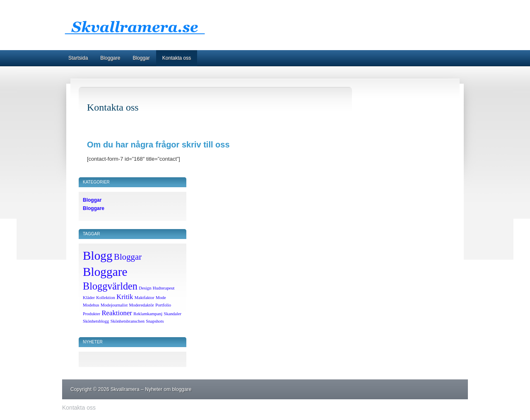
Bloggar (141, 58)
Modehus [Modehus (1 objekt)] (91, 305)
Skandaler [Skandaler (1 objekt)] (172, 314)
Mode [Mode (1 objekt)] (161, 298)
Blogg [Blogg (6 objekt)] (98, 256)
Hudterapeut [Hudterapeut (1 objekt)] (164, 288)
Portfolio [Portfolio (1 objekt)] (163, 305)
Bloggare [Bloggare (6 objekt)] (105, 272)
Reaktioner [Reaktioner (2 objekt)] (117, 313)
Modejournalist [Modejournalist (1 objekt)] (114, 305)
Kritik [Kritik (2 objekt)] (125, 297)
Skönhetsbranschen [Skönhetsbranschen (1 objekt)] (128, 321)
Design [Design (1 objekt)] (145, 288)
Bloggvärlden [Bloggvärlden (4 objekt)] (110, 286)
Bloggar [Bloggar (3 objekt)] (128, 257)
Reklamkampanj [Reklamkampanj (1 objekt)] (148, 314)
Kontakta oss (177, 58)
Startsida (78, 58)
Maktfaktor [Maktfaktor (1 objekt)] (145, 298)
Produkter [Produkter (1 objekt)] (92, 314)
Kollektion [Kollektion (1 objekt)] (106, 298)
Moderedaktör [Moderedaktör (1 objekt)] (141, 305)
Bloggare (110, 58)
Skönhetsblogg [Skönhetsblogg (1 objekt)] (96, 321)
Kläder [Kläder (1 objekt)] (89, 298)
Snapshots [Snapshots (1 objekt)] (155, 321)
